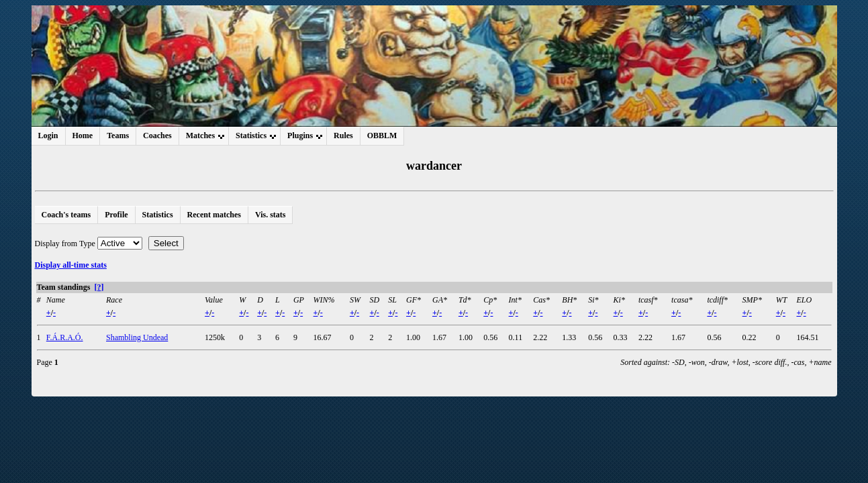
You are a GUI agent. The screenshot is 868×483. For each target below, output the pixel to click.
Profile (116, 215)
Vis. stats (271, 215)
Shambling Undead (137, 337)
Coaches (157, 136)
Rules (343, 136)
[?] (99, 287)
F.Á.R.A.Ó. (65, 337)
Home (83, 136)
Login (48, 136)
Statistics (158, 215)
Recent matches (214, 215)
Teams (118, 136)
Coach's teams (66, 215)
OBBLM (382, 136)
